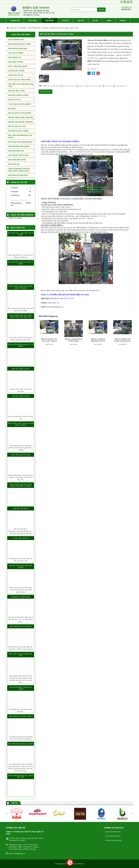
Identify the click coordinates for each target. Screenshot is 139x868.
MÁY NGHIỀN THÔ (15, 57)
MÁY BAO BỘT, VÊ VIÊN (16, 71)
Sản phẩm (23, 28)
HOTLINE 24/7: (127, 7)
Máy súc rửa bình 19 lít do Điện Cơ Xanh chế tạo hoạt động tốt (122, 341)
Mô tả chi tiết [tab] (46, 92)
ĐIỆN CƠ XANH (15, 218)
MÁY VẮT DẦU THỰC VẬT (17, 126)
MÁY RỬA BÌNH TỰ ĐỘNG (39, 28)
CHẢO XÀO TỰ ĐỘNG (16, 53)
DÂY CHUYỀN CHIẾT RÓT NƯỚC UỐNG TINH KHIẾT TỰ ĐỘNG (21, 485)
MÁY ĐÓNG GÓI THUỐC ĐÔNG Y (21, 716)
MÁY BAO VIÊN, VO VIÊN (16, 91)
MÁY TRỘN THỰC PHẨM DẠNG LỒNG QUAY (21, 85)
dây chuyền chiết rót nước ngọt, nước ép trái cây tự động (21, 309)
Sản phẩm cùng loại (48, 316)
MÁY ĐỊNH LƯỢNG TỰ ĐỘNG (18, 95)
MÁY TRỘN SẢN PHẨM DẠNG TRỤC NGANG (20, 136)
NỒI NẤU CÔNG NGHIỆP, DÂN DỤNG (21, 118)
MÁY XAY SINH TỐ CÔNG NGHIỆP (20, 113)
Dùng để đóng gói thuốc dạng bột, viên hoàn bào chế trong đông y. (21, 738)
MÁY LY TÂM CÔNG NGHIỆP (18, 66)
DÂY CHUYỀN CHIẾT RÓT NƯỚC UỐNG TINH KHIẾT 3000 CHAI (21, 316)
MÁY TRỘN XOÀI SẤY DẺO (21, 455)
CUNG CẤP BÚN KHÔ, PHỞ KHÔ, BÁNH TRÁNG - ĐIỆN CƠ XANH (19, 170)
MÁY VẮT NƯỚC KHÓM (21, 396)
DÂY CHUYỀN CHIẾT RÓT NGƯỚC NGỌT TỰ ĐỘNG (21, 287)
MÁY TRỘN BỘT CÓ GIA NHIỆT (21, 626)
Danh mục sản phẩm (21, 34)
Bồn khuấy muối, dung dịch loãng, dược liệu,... (21, 710)
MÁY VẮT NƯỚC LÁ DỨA (21, 369)
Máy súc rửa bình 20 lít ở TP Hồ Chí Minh (74, 340)
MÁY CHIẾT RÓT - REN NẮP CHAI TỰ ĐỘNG (21, 234)
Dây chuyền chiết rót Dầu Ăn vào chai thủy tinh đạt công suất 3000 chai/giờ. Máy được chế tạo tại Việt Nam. (21, 679)
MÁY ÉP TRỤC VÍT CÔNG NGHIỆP (19, 80)
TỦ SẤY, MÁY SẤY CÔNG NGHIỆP (21, 104)
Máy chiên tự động (16, 62)
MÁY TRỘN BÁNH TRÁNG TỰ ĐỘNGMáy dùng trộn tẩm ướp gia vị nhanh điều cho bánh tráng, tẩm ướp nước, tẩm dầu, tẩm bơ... (21, 767)
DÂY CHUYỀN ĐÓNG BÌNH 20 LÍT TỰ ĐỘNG (21, 345)
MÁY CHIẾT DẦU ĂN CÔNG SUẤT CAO (21, 655)
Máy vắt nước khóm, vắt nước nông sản (21, 417)
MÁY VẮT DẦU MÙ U (21, 508)
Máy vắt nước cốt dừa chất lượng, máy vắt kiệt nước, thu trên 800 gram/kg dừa (21, 590)
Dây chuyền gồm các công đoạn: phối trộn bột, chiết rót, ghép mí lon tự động (21, 448)
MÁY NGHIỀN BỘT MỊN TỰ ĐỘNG (20, 44)
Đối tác (15, 803)
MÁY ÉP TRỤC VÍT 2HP (21, 75)
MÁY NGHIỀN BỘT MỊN (21, 39)
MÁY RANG (12, 109)
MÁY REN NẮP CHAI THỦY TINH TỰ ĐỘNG (21, 263)
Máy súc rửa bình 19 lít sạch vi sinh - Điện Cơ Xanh (49, 341)
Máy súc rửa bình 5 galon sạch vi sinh (57, 34)
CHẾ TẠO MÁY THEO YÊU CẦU (18, 155)
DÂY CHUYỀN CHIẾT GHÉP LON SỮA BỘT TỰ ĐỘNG (21, 424)
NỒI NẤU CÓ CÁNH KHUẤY (21, 597)
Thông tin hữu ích (114, 828)
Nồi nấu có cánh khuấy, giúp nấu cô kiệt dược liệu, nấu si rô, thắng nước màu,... (21, 619)
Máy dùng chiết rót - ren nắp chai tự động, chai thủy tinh (21, 256)
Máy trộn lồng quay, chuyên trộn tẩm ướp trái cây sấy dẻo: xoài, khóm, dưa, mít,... (21, 477)
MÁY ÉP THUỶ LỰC (21, 100)
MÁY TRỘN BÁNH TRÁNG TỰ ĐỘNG (21, 744)
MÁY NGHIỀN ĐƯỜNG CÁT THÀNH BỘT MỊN (21, 776)
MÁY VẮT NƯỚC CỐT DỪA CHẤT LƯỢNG (21, 566)
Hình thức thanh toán (113, 832)
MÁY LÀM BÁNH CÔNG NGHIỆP (21, 146)
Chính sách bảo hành (113, 836)
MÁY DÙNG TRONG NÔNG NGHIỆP (21, 142)
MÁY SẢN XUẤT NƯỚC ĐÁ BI (18, 175)
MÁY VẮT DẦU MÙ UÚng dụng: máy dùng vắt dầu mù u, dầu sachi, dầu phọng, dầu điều (21, 531)
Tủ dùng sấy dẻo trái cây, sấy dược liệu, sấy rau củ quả (21, 560)
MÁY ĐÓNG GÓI (21, 164)
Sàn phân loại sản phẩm (18, 48)
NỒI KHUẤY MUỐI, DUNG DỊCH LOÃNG (21, 688)
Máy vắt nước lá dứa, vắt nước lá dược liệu (21, 390)
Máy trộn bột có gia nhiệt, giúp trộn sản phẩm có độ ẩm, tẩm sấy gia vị (21, 648)
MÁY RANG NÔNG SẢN (21, 151)
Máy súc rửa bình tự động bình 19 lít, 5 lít (98, 340)
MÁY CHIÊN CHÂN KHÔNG (17, 160)
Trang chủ (12, 28)
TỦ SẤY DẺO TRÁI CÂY (21, 538)
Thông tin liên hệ (15, 828)
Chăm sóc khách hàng (114, 840)
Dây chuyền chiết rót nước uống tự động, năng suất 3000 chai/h (21, 339)
